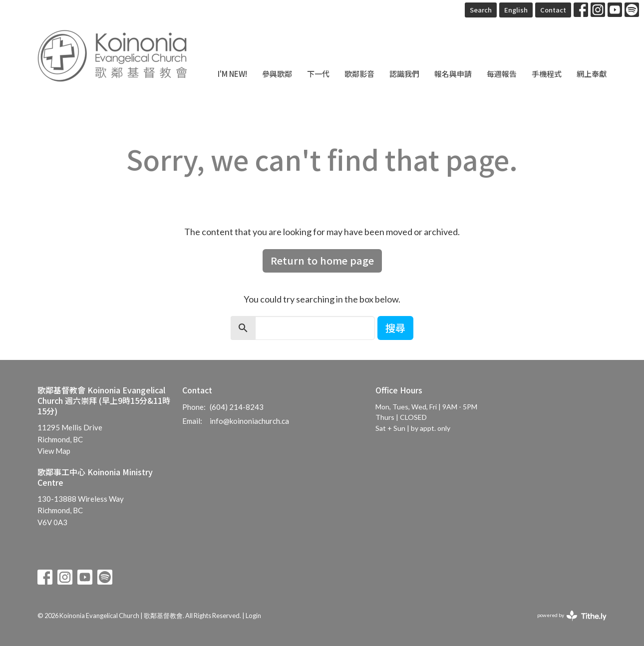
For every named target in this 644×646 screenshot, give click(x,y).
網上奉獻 (592, 74)
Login (253, 616)
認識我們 (404, 74)
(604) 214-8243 (237, 407)
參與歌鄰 (277, 74)
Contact (553, 10)
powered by (572, 616)
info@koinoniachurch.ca (249, 421)
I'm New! (232, 74)
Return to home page (322, 260)
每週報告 (502, 74)
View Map (54, 451)
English (516, 10)
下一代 (318, 74)
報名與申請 (453, 74)
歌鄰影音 (359, 74)
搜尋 (395, 328)
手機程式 (547, 74)
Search (481, 10)
